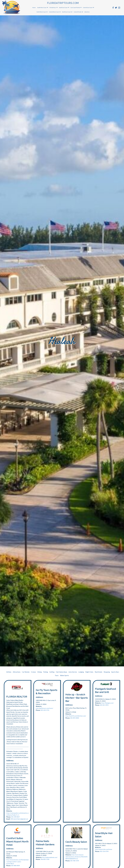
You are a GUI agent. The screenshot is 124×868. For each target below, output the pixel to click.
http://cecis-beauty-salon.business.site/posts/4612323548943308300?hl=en (76, 857)
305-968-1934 (75, 861)
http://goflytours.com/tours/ (44, 708)
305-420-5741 (45, 710)
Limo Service (73, 672)
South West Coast (42, 8)
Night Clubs (89, 672)
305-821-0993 (104, 705)
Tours (57, 675)
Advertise (87, 12)
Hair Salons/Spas (61, 672)
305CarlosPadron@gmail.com (19, 819)
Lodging (81, 672)
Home (34, 8)
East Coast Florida (75, 8)
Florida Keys (53, 8)
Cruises (33, 672)
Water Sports (64, 675)
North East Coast (66, 12)
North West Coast (41, 12)
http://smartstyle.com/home (104, 849)
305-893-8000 (75, 718)
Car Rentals (26, 672)
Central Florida (78, 12)
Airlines (9, 672)
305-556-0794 (104, 851)
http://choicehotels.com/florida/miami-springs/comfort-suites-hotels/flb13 (17, 862)
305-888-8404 (15, 866)
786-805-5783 (45, 859)
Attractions (17, 672)
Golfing (52, 672)
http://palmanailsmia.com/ (50, 857)
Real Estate (98, 672)
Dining (40, 672)
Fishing (46, 672)
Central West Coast (54, 12)
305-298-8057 (15, 817)
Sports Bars (115, 672)
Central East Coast (88, 8)
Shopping (107, 672)
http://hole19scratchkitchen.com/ (76, 716)
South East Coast (63, 8)
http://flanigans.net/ (107, 703)
